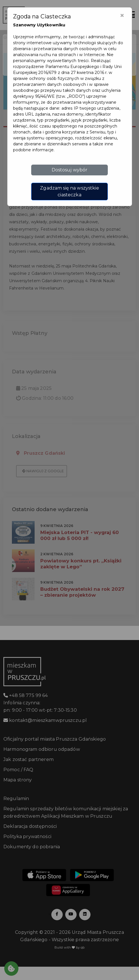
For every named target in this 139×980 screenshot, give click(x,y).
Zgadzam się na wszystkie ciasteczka (69, 191)
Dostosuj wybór (70, 170)
